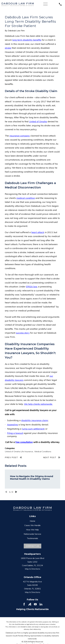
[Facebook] (24, 604)
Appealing (12, 425)
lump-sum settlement (33, 429)
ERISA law (32, 287)
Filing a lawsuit (15, 433)
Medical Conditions (43, 451)
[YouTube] (35, 604)
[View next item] (16, 492)
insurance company (20, 136)
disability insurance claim (35, 420)
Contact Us (32, 546)
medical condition (26, 198)
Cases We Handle (32, 525)
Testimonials (32, 538)
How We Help (32, 530)
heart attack (38, 232)
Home (32, 521)
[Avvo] (30, 604)
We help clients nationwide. (38, 404)
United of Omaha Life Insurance (19, 451)
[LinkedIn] (41, 604)
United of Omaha (38, 121)
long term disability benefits (27, 40)
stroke (8, 48)
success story (23, 333)
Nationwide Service (32, 534)
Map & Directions (32, 569)
